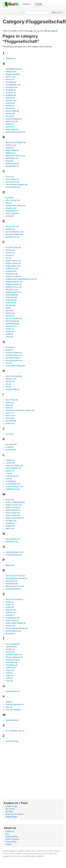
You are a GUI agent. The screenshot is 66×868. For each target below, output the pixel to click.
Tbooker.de (10, 652)
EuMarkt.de (10, 229)
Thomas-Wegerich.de (14, 657)
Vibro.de (9, 707)
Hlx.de (8, 387)
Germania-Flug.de (13, 358)
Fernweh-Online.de (13, 247)
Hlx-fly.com (10, 381)
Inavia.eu (9, 408)
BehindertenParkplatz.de (16, 142)
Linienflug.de (11, 481)
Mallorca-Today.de (13, 507)
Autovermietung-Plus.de (15, 132)
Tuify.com (9, 681)
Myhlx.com (10, 528)
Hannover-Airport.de (14, 376)
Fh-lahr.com (10, 253)
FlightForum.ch (12, 269)
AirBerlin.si (10, 106)
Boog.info (9, 161)
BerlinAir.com (11, 145)
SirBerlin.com (11, 612)
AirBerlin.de (10, 103)
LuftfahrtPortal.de (13, 489)
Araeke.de (10, 124)
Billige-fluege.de (12, 150)
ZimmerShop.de (12, 741)
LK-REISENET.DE (13, 484)
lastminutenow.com (13, 468)
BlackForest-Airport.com (15, 156)
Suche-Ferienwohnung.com (17, 628)
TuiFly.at (9, 673)
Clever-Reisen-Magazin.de (16, 184)
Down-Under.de (12, 213)
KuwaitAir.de (11, 450)
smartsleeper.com (13, 618)
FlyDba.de (10, 316)
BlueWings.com (12, 158)
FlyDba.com (10, 313)
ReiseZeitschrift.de (13, 589)
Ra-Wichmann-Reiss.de (15, 576)
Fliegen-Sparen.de (13, 263)
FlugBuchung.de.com (14, 282)
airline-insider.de (12, 111)
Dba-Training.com (13, 200)
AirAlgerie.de (11, 95)
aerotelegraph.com (13, 85)
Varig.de (9, 702)
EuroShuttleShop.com (14, 232)
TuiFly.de (9, 678)
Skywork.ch (10, 615)
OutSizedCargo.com (14, 555)
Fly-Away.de (10, 305)
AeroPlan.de (11, 82)
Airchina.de (10, 108)
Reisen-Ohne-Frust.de (15, 586)
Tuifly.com (10, 676)
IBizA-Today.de (12, 400)
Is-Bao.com (10, 423)
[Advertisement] (25, 768)
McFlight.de (10, 523)
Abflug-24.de (11, 72)
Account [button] (58, 12)
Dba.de (8, 203)
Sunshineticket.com (13, 631)
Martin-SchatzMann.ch (15, 518)
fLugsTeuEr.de (11, 297)
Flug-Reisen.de (12, 274)
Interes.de (10, 418)
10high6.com (11, 58)
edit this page (50, 31)
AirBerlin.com (11, 100)
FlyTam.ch (10, 329)
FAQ (7, 834)
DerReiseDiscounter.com (16, 205)
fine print (32, 856)
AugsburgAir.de (12, 129)
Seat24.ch (10, 605)
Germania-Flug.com (14, 355)
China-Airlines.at (12, 179)
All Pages (9, 812)
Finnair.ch (9, 255)
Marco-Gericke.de (13, 513)
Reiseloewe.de (12, 584)
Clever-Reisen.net (13, 187)
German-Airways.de (14, 353)
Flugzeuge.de (11, 300)
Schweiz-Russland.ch (14, 599)
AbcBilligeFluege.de (14, 69)
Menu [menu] (27, 4)
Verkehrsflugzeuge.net (15, 704)
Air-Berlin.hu (11, 93)
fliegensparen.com (13, 266)
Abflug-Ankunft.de (13, 74)
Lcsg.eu (9, 473)
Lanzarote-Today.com (14, 465)
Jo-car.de (9, 434)
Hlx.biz (8, 384)
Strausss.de (10, 626)
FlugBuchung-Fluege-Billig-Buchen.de (21, 279)
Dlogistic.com (11, 208)
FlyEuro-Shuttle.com (14, 318)
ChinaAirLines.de (13, 182)
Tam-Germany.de (13, 644)
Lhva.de (9, 479)
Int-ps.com (10, 413)
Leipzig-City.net (12, 476)
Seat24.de (10, 607)
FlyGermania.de (12, 321)
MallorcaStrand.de (13, 510)
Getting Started (11, 836)
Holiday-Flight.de (12, 389)
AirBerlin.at (10, 98)
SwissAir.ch (10, 634)
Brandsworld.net (12, 166)
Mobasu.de (10, 526)
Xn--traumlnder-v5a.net (15, 731)
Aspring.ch (10, 127)
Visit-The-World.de (13, 710)
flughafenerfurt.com (13, 292)
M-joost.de (10, 500)
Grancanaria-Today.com (15, 366)
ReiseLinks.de (11, 581)
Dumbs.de (10, 216)
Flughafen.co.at (12, 290)
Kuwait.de (9, 447)
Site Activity (10, 809)
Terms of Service (12, 839)
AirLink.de (10, 116)
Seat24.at (9, 602)
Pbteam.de (10, 565)
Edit (39, 4)
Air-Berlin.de (11, 90)
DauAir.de (9, 198)
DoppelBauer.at (12, 211)
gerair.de (9, 350)
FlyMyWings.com (13, 324)
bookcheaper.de (12, 163)
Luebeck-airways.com (14, 486)
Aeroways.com (12, 87)
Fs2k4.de (9, 334)
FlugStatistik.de (12, 295)
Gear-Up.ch (10, 347)
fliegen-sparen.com (13, 261)
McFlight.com (11, 521)
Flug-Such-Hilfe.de (13, 276)
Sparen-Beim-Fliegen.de (15, 623)
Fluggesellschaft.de (13, 284)
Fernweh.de (10, 250)
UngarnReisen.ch (13, 691)
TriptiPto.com (11, 668)
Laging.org (10, 460)
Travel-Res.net (11, 662)
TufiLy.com (10, 670)
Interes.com (10, 416)
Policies (8, 844)
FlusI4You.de (11, 303)
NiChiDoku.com (12, 542)
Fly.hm (8, 308)
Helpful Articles (11, 817)
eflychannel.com (12, 226)
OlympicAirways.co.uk (14, 552)
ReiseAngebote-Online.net (16, 578)
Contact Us (10, 831)
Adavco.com (11, 77)
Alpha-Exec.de (11, 121)
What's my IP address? (15, 814)
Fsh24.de (9, 337)
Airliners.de (10, 114)
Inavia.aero (10, 402)
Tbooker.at (10, 649)
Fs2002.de (10, 332)
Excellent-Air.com (13, 237)
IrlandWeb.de (11, 421)
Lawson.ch (10, 471)
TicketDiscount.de (13, 660)
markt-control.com (13, 515)
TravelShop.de (11, 665)
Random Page (11, 806)
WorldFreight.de (12, 720)
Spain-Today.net (12, 620)
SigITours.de (11, 610)
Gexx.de (9, 363)
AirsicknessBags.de (13, 119)
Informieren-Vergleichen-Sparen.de (20, 410)
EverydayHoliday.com (14, 234)
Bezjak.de (9, 148)
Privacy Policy (11, 842)
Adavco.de (10, 79)
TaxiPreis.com (11, 647)
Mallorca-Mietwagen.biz (15, 502)
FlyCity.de (9, 311)
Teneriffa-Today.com (14, 655)
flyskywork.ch (11, 326)
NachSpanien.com (13, 539)
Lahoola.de (10, 463)
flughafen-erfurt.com (14, 287)
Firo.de (8, 258)
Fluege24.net (11, 271)
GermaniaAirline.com (14, 360)
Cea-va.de (10, 177)
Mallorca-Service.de (14, 505)
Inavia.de (9, 405)
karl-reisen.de (11, 444)
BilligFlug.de (10, 153)
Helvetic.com (11, 379)
